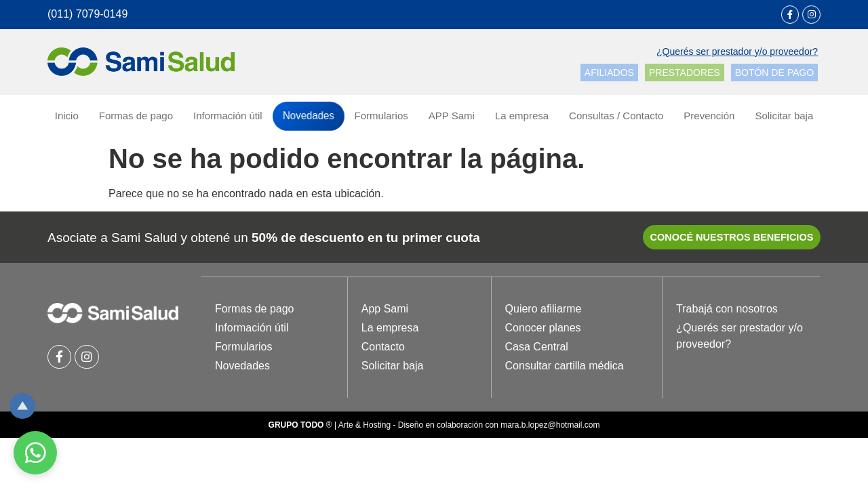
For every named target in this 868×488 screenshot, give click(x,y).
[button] (737, 52)
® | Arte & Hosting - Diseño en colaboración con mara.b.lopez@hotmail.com (434, 428)
